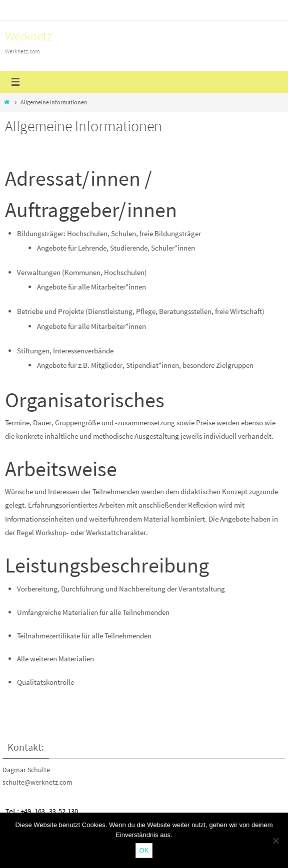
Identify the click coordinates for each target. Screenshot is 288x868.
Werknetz (28, 36)
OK (144, 850)
